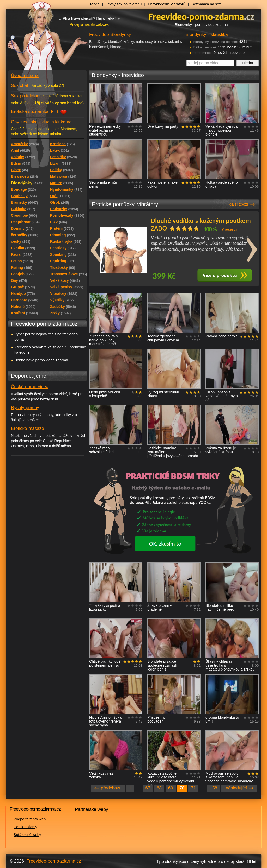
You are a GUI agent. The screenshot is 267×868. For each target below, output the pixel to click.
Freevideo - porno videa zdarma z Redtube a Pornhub (37, 39)
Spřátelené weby (27, 835)
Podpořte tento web (30, 819)
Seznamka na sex (206, 4)
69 (171, 788)
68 (159, 788)
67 (148, 788)
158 (214, 788)
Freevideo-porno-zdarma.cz (54, 861)
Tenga (95, 4)
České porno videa (30, 387)
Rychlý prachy (25, 408)
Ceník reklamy (25, 827)
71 (193, 788)
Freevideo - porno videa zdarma (201, 17)
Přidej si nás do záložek (89, 24)
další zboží (239, 204)
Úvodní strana (25, 76)
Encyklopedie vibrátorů (167, 4)
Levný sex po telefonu (124, 4)
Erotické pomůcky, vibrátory (125, 204)
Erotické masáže (28, 428)
